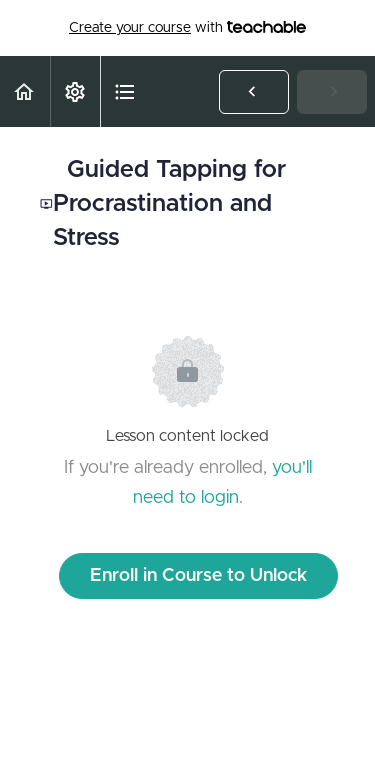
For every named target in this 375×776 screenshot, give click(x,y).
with (187, 28)
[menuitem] (75, 91)
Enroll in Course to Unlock (198, 576)
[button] (25, 91)
